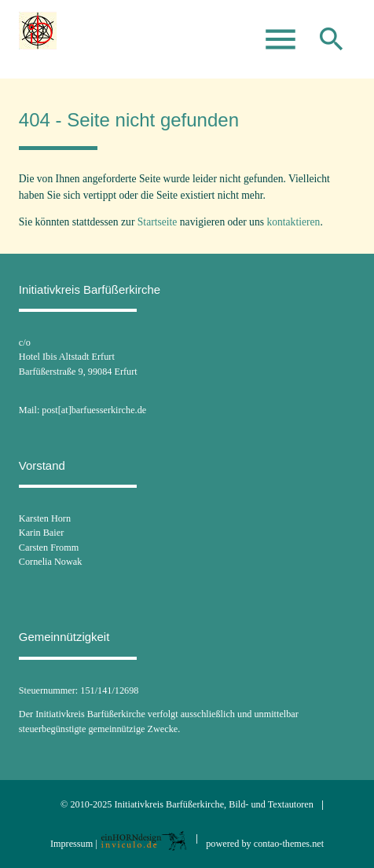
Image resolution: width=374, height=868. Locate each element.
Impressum (71, 844)
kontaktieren (293, 222)
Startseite (158, 222)
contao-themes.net (289, 844)
